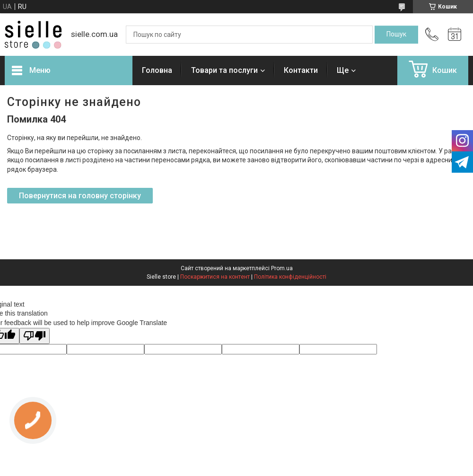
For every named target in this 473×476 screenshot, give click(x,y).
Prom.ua (282, 268)
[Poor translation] (35, 336)
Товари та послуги (224, 70)
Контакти (301, 70)
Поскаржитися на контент (215, 277)
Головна (157, 70)
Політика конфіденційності (290, 277)
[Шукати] (396, 35)
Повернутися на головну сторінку (80, 196)
